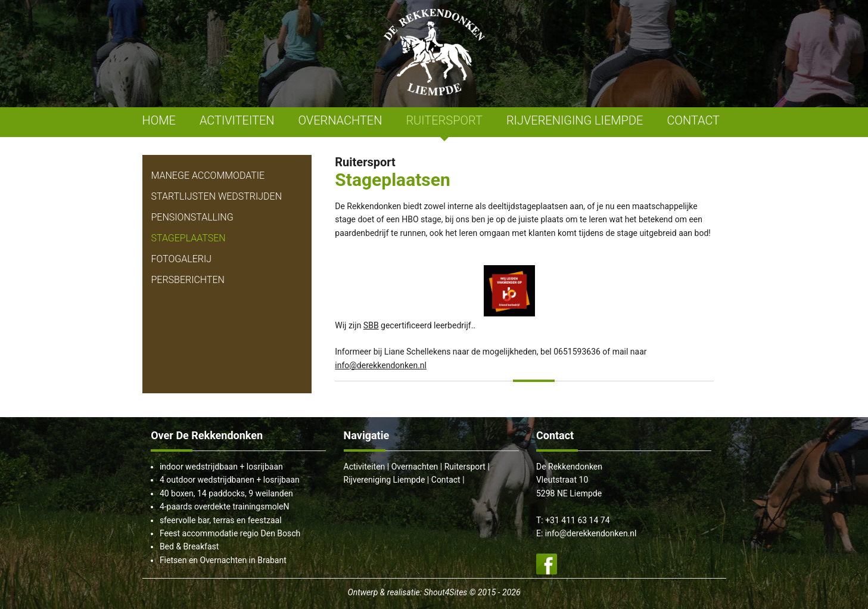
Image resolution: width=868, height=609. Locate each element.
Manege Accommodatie (208, 175)
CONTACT (693, 120)
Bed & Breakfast (189, 546)
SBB (371, 325)
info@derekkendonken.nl (381, 365)
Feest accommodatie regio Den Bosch (230, 533)
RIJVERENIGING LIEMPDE (575, 120)
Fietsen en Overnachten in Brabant (223, 560)
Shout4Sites (445, 592)
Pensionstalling (192, 217)
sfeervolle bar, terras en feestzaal (221, 520)
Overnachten (415, 467)
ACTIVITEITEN (237, 120)
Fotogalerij (181, 259)
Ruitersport (465, 467)
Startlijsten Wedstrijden (217, 196)
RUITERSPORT (444, 120)
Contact (446, 480)
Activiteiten (365, 467)
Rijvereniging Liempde (385, 480)
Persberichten (188, 280)
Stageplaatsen (189, 238)
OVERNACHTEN (340, 120)
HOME (159, 120)
